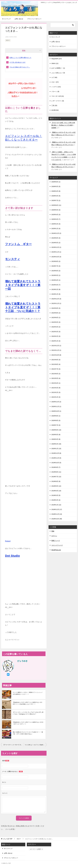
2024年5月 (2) (56, 243)
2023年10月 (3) (56, 257)
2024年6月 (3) (56, 238)
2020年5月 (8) (56, 435)
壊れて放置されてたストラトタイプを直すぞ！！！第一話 (23, 285)
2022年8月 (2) (56, 313)
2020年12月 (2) (56, 402)
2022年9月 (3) (56, 308)
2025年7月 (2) (56, 200)
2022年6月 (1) (56, 318)
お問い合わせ (19, 19)
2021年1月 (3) (56, 397)
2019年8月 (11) (56, 472)
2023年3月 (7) (56, 285)
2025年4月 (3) (56, 215)
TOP (8, 839)
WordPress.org (56, 550)
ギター (8, 40)
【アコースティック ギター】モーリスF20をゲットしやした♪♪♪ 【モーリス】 (13, 745)
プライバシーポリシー (34, 19)
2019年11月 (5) (56, 458)
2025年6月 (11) (56, 205)
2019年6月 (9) (56, 481)
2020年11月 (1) (56, 406)
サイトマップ (6, 19)
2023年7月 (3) (56, 266)
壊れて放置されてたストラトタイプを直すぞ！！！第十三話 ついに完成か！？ (23, 307)
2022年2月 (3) (56, 336)
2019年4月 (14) (56, 491)
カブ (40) (54, 77)
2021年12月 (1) (56, 346)
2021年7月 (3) (56, 369)
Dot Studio (12, 556)
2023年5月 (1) (56, 275)
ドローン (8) (55, 92)
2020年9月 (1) (56, 416)
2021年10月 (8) (56, 355)
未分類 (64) (55, 110)
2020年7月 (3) (56, 425)
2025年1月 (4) (56, 229)
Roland (8, 541)
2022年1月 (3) (56, 341)
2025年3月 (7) (56, 219)
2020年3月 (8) (56, 439)
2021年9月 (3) (56, 360)
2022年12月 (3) (56, 299)
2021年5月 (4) (56, 378)
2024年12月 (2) (56, 233)
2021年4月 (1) (56, 383)
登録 (53, 531)
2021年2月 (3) (56, 392)
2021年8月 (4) (56, 364)
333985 (54, 128)
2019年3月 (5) (56, 495)
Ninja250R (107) (57, 59)
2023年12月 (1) (56, 247)
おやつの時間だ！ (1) (58, 68)
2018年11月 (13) (57, 514)
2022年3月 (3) (56, 332)
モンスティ (13, 259)
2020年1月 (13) (56, 449)
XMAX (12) (55, 63)
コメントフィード (57, 545)
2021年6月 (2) (56, 374)
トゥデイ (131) (56, 87)
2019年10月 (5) (56, 463)
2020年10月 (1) (56, 411)
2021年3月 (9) (56, 388)
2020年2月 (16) (56, 444)
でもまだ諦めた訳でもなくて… (20, 67)
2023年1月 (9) (56, 294)
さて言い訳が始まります (17, 62)
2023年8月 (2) (56, 261)
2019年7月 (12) (56, 477)
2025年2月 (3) (56, 224)
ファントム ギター (18, 244)
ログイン (54, 536)
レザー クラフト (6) (58, 101)
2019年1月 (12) (56, 505)
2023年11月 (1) (56, 252)
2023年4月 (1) (56, 280)
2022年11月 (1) (56, 303)
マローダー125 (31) (58, 96)
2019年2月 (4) (56, 500)
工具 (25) (54, 105)
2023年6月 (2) (56, 271)
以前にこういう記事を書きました (20, 58)
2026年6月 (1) (56, 182)
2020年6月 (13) (56, 430)
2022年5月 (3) (56, 322)
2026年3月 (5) (56, 196)
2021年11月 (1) (56, 350)
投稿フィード (56, 541)
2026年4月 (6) (56, 191)
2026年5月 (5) (56, 186)
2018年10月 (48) (57, 519)
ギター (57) (55, 82)
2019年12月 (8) (56, 453)
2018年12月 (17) (57, 509)
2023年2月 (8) (56, 289)
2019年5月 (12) (56, 486)
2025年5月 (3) (56, 210)
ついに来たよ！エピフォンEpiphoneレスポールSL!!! (36, 745)
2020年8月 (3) (56, 420)
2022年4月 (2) (56, 327)
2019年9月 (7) (56, 467)
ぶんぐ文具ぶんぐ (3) (58, 73)
